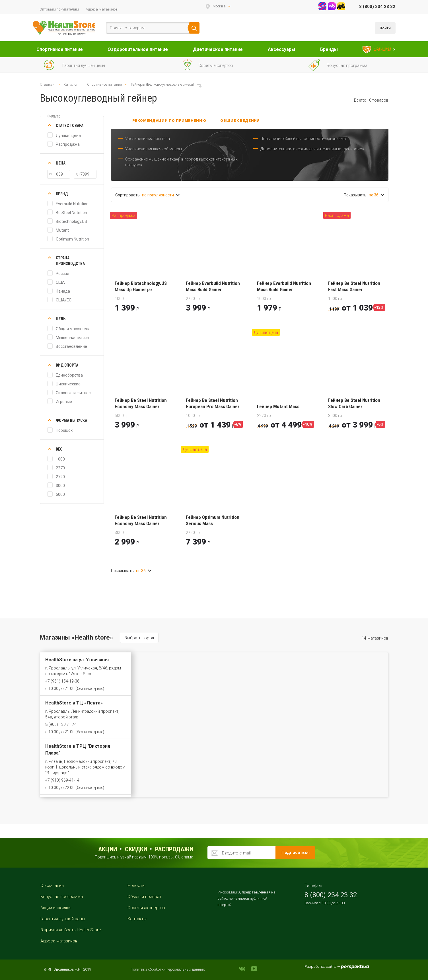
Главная (47, 84)
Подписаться (296, 852)
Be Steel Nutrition (71, 213)
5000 (60, 494)
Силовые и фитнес (73, 393)
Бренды (329, 49)
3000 (60, 486)
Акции (108, 849)
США (60, 282)
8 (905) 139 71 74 (61, 724)
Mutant (62, 230)
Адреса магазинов (102, 9)
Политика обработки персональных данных (168, 969)
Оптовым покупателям (59, 9)
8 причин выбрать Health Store (71, 930)
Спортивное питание (60, 49)
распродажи (174, 849)
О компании (52, 886)
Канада (63, 291)
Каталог (71, 84)
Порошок (64, 430)
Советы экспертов (146, 908)
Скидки (136, 849)
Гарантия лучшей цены (63, 919)
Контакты (137, 919)
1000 (60, 459)
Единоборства (69, 375)
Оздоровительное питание (138, 49)
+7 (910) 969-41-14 (62, 780)
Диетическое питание (218, 49)
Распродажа (68, 144)
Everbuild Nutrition (72, 204)
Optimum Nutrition (72, 239)
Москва (219, 6)
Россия (62, 274)
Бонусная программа (62, 897)
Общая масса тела (73, 329)
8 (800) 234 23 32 (377, 7)
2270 (60, 468)
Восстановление (71, 346)
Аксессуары (281, 49)
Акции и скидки (55, 908)
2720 (60, 477)
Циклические (68, 384)
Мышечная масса (72, 338)
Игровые (64, 402)
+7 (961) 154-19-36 (62, 681)
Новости (136, 886)
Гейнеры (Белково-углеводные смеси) (162, 84)
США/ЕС (64, 300)
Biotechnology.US (71, 221)
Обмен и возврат (144, 897)
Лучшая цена (68, 135)
